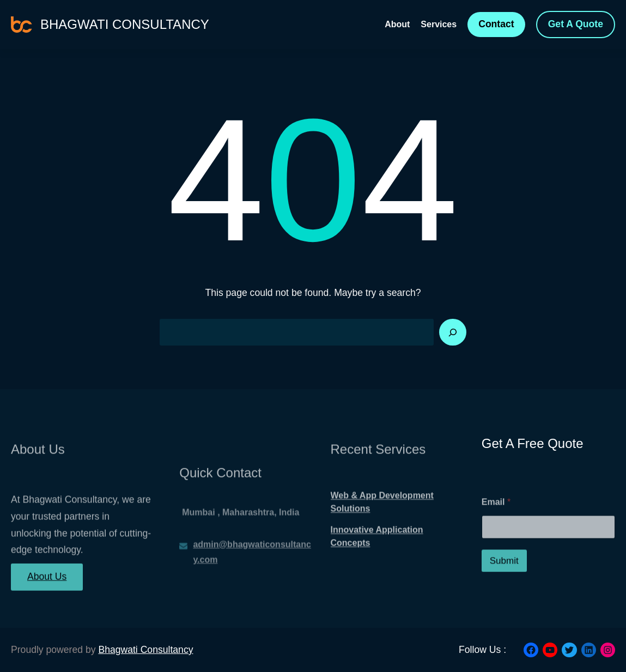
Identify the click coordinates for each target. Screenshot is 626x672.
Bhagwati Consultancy (125, 24)
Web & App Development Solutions (382, 517)
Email (496, 522)
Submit (504, 581)
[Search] (453, 332)
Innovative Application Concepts (377, 551)
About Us (47, 583)
